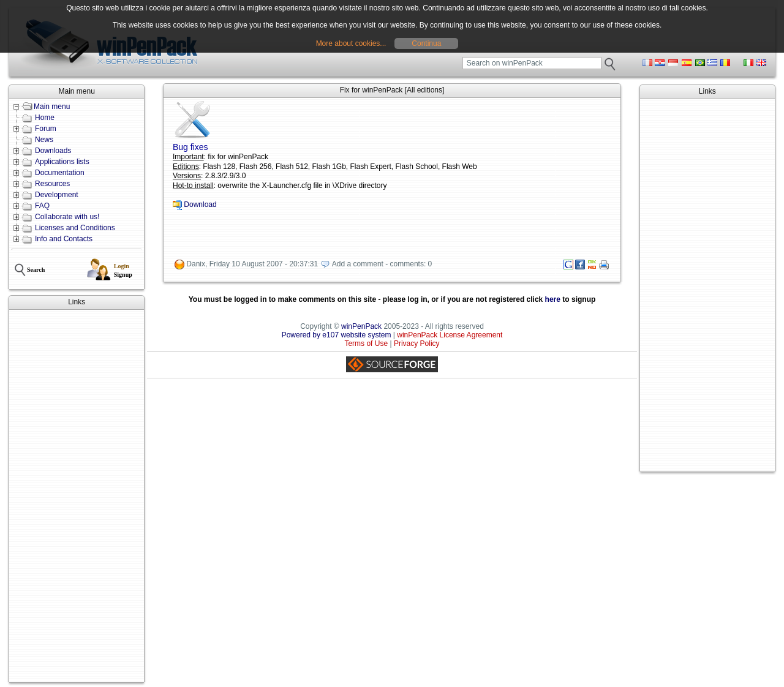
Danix (196, 265)
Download (200, 205)
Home (45, 118)
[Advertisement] (77, 496)
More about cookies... (351, 43)
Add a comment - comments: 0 (382, 265)
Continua (426, 43)
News (44, 140)
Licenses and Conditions (75, 228)
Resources (52, 184)
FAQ (42, 206)
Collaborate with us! (67, 217)
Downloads (53, 151)
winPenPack (361, 326)
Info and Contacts (64, 239)
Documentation (60, 173)
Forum (46, 129)
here (553, 299)
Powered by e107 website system (337, 335)
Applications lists (62, 162)
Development (57, 195)
